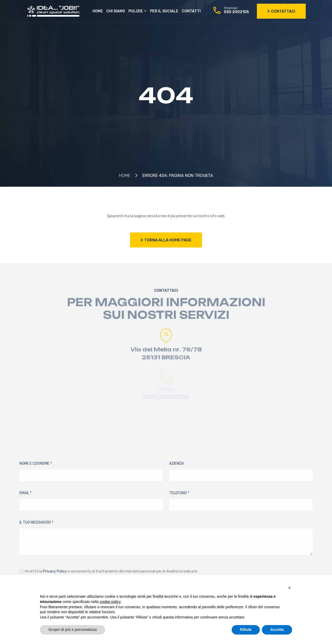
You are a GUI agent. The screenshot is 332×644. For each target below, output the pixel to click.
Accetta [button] (277, 630)
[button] (289, 588)
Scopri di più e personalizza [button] (72, 630)
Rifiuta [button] (246, 630)
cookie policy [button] (110, 602)
